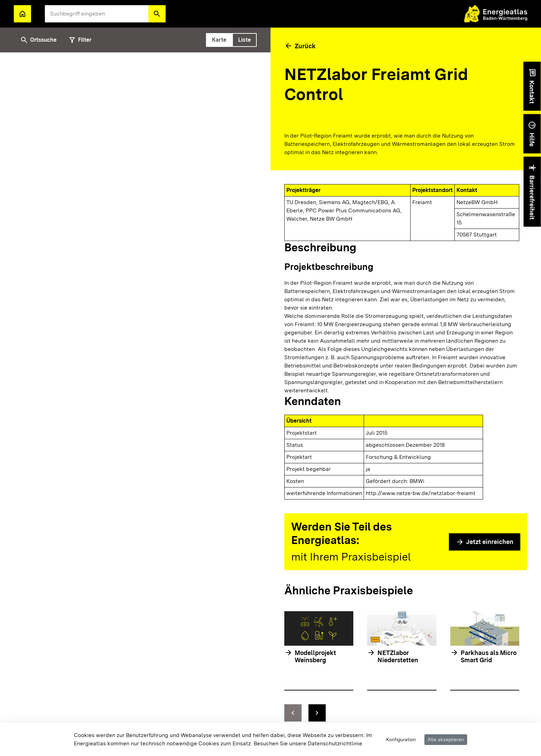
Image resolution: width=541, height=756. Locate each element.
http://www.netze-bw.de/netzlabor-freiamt (421, 493)
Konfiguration (401, 739)
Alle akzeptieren (446, 739)
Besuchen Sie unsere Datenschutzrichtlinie (308, 743)
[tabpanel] (135, 404)
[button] (157, 14)
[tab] (219, 40)
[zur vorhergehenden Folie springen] (293, 713)
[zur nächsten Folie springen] (317, 713)
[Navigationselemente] (402, 713)
